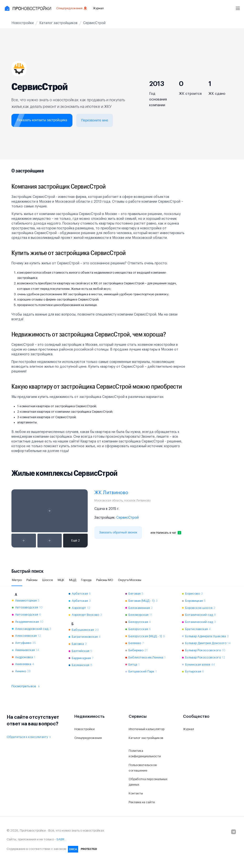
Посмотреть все (26, 686)
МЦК (61, 580)
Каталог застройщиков (146, 738)
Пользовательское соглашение (143, 768)
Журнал (98, 8)
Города (86, 580)
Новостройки (84, 729)
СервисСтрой (127, 518)
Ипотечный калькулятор (147, 729)
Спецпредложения (72, 8)
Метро (17, 580)
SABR (60, 839)
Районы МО (105, 580)
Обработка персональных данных (148, 782)
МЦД (73, 580)
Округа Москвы (130, 580)
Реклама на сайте (142, 802)
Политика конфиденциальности (145, 753)
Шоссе (48, 580)
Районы (32, 580)
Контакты (136, 793)
